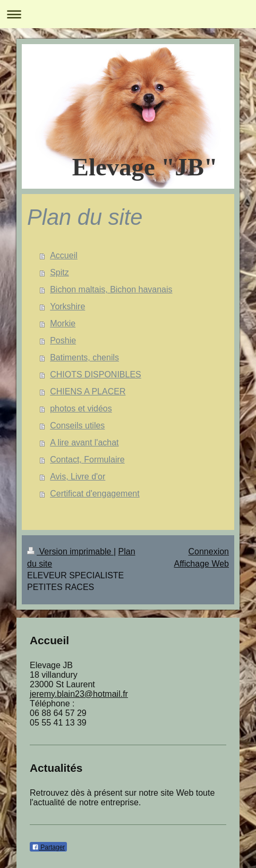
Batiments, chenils (84, 357)
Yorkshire (67, 306)
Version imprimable (70, 551)
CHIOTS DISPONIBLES (96, 374)
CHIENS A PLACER (88, 391)
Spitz (59, 272)
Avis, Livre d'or (78, 477)
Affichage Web (202, 564)
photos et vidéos (81, 408)
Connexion (209, 551)
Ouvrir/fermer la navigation (128, 14)
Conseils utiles (77, 425)
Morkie (63, 323)
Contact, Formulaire (87, 460)
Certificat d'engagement (95, 494)
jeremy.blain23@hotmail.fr (79, 694)
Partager (48, 847)
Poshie (63, 340)
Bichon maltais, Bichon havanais (111, 289)
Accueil (64, 255)
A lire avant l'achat (84, 443)
